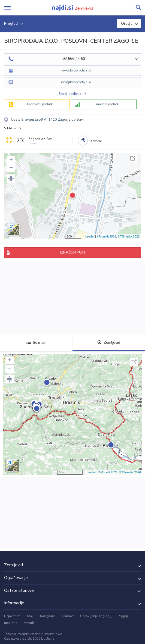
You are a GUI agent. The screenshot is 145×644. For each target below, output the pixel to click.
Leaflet (90, 236)
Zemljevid (109, 343)
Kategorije (48, 616)
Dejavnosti (12, 616)
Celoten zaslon (133, 158)
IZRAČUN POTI (73, 252)
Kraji (30, 616)
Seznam (36, 343)
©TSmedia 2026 (129, 236)
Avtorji (29, 623)
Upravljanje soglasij (96, 616)
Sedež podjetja (70, 94)
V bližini (10, 128)
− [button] (11, 168)
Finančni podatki (107, 104)
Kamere (96, 141)
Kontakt (68, 616)
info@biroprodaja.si (76, 82)
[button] (11, 179)
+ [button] (11, 160)
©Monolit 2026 (106, 236)
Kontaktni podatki (40, 104)
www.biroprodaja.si (76, 70)
